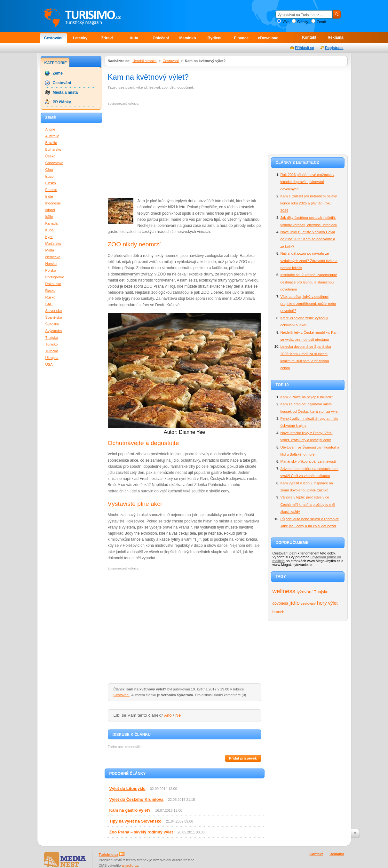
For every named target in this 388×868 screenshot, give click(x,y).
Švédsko (52, 324)
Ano (168, 715)
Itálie (49, 217)
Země (321, 22)
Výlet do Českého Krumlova (136, 799)
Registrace (334, 48)
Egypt (50, 176)
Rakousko (53, 284)
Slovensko (54, 311)
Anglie (50, 129)
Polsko (51, 270)
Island (50, 210)
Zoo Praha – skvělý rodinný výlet (141, 832)
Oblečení (161, 38)
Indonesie (53, 203)
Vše (285, 22)
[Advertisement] (162, 152)
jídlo (295, 603)
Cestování (53, 38)
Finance (241, 38)
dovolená (281, 603)
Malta (50, 250)
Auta (134, 38)
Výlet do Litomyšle (127, 788)
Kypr (49, 237)
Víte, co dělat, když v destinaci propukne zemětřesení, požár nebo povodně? (308, 304)
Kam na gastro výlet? (130, 810)
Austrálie (52, 136)
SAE (49, 304)
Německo (53, 257)
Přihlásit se (305, 48)
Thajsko (321, 592)
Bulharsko (53, 149)
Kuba (50, 230)
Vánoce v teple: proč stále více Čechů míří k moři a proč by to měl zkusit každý (308, 504)
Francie (51, 190)
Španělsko (54, 317)
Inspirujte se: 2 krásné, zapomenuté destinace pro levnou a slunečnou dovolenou (309, 282)
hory (322, 603)
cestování (308, 603)
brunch (278, 612)
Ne (178, 715)
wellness (284, 591)
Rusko (51, 297)
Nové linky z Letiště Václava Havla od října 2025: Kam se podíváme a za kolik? (308, 239)
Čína (49, 170)
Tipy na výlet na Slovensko (135, 821)
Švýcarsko (54, 331)
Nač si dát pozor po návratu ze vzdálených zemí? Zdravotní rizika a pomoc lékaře (309, 261)
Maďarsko (53, 243)
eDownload (268, 38)
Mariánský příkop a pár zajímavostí (308, 461)
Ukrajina (52, 358)
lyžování (305, 592)
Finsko (51, 183)
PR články (62, 102)
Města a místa (65, 92)
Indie (49, 196)
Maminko (187, 38)
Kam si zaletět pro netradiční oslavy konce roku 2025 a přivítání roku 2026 (309, 203)
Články (303, 22)
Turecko (52, 351)
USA (49, 364)
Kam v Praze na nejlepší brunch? (307, 397)
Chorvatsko (55, 163)
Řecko (51, 291)
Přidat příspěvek (243, 758)
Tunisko (52, 344)
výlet (333, 603)
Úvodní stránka (144, 61)
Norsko (51, 264)
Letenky (80, 38)
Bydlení (214, 38)
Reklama (335, 37)
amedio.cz (130, 865)
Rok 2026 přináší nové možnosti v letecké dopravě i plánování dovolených (308, 182)
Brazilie (51, 143)
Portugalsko (55, 277)
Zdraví (107, 38)
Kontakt (309, 37)
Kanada (52, 223)
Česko (51, 156)
